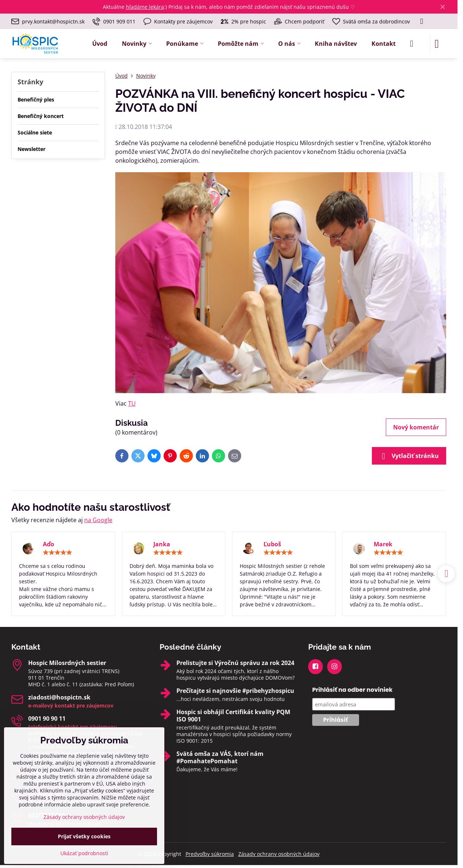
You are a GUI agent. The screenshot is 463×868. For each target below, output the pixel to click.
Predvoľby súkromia (210, 854)
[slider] (57, 553)
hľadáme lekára (145, 7)
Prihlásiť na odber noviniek (352, 690)
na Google (98, 520)
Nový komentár (416, 427)
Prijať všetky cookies (84, 836)
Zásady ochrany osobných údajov (279, 854)
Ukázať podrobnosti (84, 853)
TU (132, 403)
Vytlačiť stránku (409, 456)
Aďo (48, 544)
